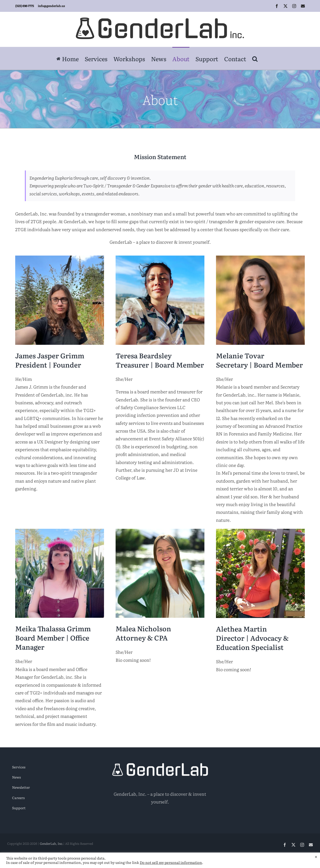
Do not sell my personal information (171, 862)
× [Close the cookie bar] (316, 856)
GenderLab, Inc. (52, 843)
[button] (255, 58)
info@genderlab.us (51, 6)
